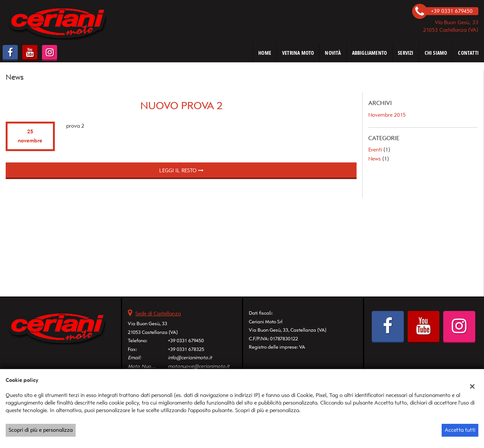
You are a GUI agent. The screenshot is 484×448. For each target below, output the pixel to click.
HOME (265, 53)
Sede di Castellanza (158, 314)
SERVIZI (406, 53)
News (375, 159)
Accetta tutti (460, 430)
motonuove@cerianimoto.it (199, 366)
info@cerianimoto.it (190, 358)
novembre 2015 (387, 115)
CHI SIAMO (436, 53)
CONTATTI (468, 53)
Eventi (375, 150)
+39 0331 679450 (186, 341)
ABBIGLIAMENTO (370, 53)
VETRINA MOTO (298, 53)
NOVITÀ (333, 53)
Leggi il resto (181, 171)
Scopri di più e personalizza (41, 430)
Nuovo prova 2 (181, 106)
